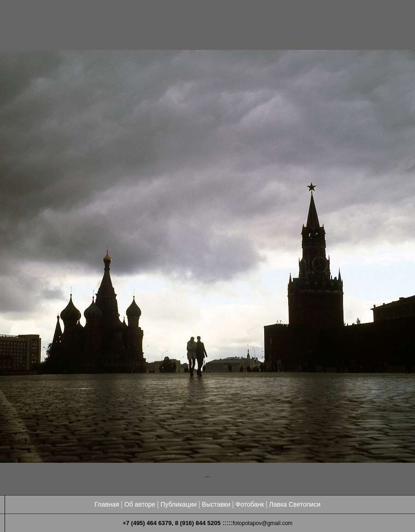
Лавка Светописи (295, 504)
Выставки (216, 504)
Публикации (178, 504)
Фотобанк (250, 504)
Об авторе (140, 504)
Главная (107, 504)
